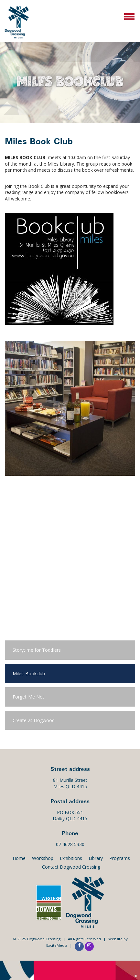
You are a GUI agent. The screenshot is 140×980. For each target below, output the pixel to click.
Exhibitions (71, 858)
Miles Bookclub (29, 674)
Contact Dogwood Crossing (71, 867)
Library (96, 858)
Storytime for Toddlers (37, 650)
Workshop (43, 858)
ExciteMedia (57, 945)
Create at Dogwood (34, 720)
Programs (120, 858)
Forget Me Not (28, 697)
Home (19, 858)
